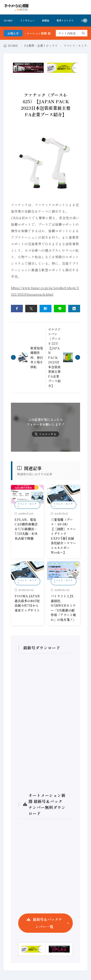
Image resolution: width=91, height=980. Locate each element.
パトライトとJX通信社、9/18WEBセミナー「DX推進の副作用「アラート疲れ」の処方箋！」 (63, 608)
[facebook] (17, 309)
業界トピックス (65, 20)
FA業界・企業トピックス (41, 45)
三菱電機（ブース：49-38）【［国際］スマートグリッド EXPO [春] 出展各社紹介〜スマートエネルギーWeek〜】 (63, 536)
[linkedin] (74, 309)
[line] (60, 309)
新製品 (46, 20)
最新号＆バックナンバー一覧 (47, 923)
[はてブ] (45, 309)
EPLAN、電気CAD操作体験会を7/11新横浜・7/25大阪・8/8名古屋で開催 (26, 529)
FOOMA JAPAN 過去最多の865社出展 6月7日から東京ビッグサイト (27, 603)
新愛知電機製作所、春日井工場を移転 (37, 357)
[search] (83, 33)
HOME (8, 20)
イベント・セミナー (77, 45)
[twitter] (31, 309)
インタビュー (27, 20)
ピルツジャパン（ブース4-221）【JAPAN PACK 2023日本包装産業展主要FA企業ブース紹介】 (54, 357)
